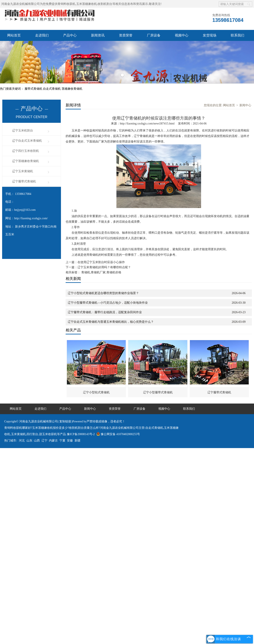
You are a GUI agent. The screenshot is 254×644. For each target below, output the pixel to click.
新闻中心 (245, 105)
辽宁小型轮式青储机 (96, 392)
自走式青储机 (52, 89)
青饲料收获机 (66, 4)
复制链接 (65, 421)
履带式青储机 (34, 89)
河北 (22, 441)
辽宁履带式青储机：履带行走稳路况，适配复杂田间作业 (105, 312)
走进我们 (42, 35)
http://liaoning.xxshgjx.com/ (31, 218)
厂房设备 (154, 35)
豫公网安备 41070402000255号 (118, 434)
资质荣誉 (126, 35)
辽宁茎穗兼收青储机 (26, 161)
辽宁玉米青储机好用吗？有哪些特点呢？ (104, 267)
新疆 (77, 441)
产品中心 (70, 35)
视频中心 (182, 35)
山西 (37, 441)
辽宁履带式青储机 (24, 181)
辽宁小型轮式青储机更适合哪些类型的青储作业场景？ (103, 293)
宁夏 (62, 441)
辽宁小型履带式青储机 (158, 392)
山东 (29, 441)
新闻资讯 (98, 35)
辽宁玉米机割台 (23, 131)
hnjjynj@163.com (25, 210)
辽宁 (44, 441)
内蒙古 (53, 441)
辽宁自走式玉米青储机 (27, 141)
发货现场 (210, 35)
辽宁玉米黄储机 (23, 171)
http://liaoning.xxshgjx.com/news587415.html (147, 124)
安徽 (70, 441)
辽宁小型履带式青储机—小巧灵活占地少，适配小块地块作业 (108, 303)
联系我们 (237, 35)
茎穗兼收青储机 (72, 89)
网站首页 (14, 35)
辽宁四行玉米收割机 (26, 151)
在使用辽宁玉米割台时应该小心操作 (101, 262)
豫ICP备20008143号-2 (81, 434)
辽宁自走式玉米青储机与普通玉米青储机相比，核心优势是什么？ (111, 322)
